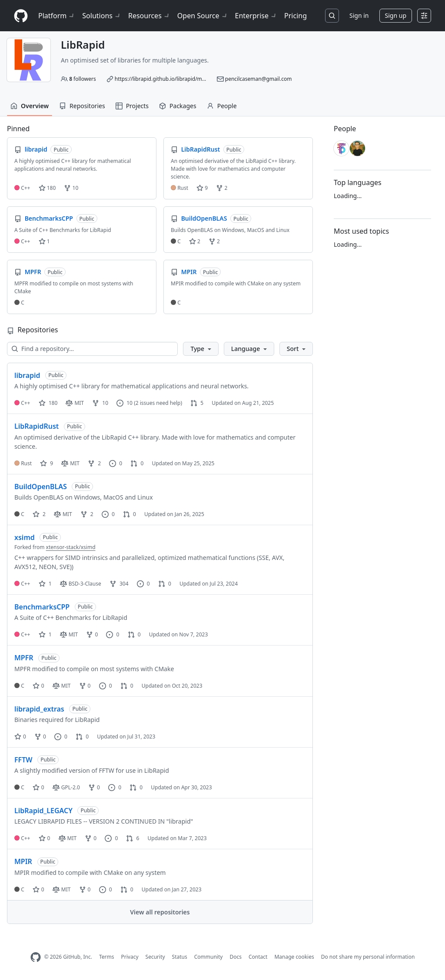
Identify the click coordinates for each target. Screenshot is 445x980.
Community (209, 957)
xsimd (25, 537)
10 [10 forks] (100, 403)
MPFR (24, 658)
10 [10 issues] (125, 403)
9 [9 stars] (46, 463)
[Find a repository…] (92, 349)
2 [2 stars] (39, 514)
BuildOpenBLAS (41, 487)
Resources (149, 16)
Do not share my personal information (368, 957)
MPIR (23, 861)
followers (83, 79)
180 (47, 188)
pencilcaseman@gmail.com (259, 79)
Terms (107, 957)
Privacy (130, 957)
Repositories (82, 106)
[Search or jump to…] (332, 16)
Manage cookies (294, 957)
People (222, 106)
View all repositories (160, 912)
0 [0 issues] (116, 463)
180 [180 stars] (48, 403)
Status (180, 957)
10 (71, 188)
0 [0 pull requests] (137, 463)
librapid (27, 375)
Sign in (359, 15)
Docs (236, 957)
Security (155, 957)
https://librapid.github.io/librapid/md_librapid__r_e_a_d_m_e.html (194, 79)
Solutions (102, 16)
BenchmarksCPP (42, 607)
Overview (30, 106)
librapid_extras (39, 709)
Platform (57, 16)
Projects (132, 106)
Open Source (203, 16)
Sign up (396, 15)
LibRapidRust (37, 426)
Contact (258, 957)
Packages (178, 106)
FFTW (23, 760)
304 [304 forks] (119, 584)
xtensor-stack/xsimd (71, 547)
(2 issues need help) (158, 403)
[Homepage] (21, 16)
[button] (201, 349)
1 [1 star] (45, 584)
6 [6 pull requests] (133, 838)
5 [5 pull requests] (197, 403)
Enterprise (256, 16)
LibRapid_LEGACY (43, 811)
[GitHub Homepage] (36, 957)
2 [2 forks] (94, 463)
